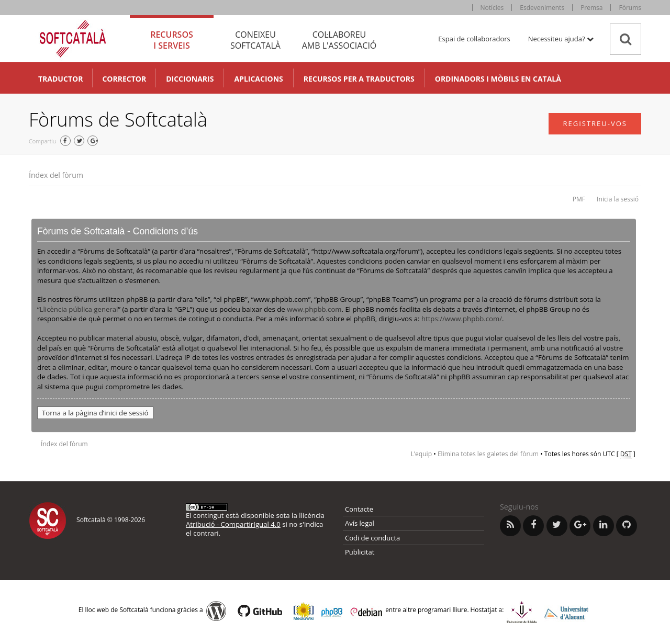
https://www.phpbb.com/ (462, 319)
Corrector (124, 79)
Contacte (359, 509)
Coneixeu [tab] (255, 40)
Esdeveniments (542, 8)
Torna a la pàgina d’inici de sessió (95, 413)
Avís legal (360, 523)
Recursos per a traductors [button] (359, 79)
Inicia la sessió (618, 199)
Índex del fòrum (56, 175)
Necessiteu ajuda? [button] (561, 39)
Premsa (591, 8)
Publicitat (360, 552)
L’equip (421, 454)
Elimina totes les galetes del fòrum (488, 454)
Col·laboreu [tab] (339, 40)
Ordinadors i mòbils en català (498, 79)
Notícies (492, 8)
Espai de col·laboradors (474, 39)
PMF (579, 199)
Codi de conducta (372, 538)
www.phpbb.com (314, 309)
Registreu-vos (595, 123)
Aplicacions (258, 79)
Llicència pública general (79, 309)
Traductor (60, 79)
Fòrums (630, 8)
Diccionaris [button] (190, 79)
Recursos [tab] (172, 40)
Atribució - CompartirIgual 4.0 (233, 524)
